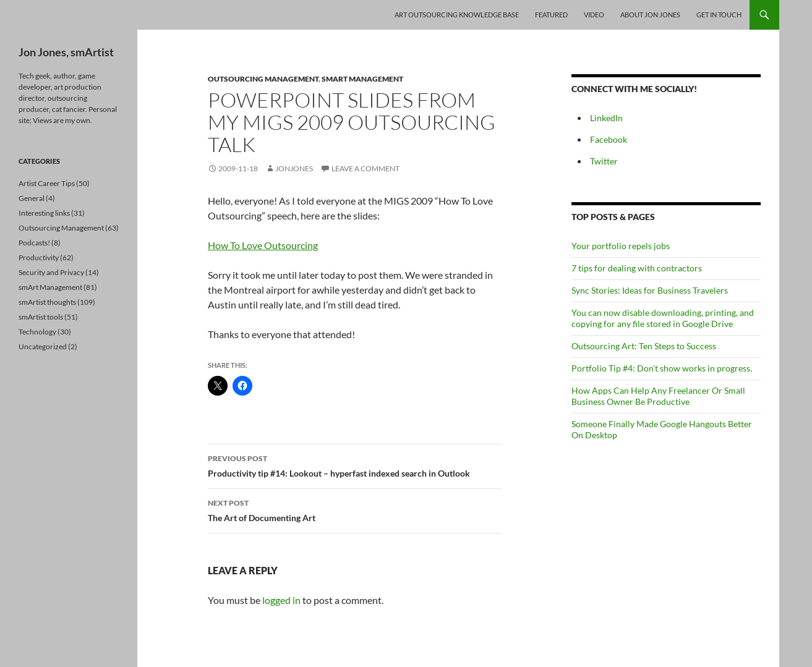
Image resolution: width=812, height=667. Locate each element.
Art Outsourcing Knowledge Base (457, 15)
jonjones (294, 168)
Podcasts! (34, 243)
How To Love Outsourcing (263, 245)
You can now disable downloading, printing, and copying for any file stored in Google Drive (663, 318)
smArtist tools (41, 317)
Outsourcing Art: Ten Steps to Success (644, 346)
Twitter (604, 161)
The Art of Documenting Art (354, 509)
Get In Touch (719, 15)
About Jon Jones (650, 15)
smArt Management (362, 79)
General (32, 198)
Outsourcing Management (263, 79)
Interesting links (44, 213)
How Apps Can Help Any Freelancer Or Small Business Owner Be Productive (658, 396)
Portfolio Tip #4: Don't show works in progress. (662, 368)
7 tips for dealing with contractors (637, 268)
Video (594, 15)
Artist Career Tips (47, 183)
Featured (551, 15)
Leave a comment (365, 168)
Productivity (39, 257)
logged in (281, 600)
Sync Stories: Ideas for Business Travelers (650, 290)
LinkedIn (606, 118)
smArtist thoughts (47, 302)
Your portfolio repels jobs (621, 246)
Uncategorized (43, 346)
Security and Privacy (51, 272)
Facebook (609, 139)
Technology (37, 332)
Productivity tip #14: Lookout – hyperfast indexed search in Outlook (354, 465)
